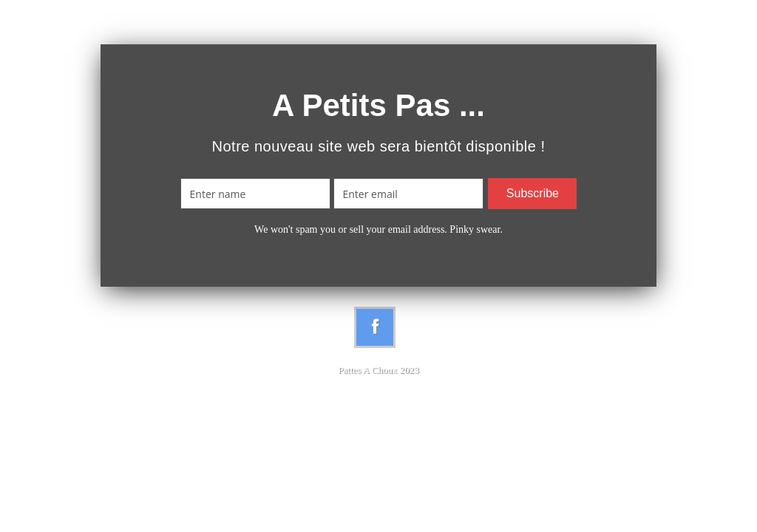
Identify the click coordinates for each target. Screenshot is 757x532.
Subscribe (533, 193)
